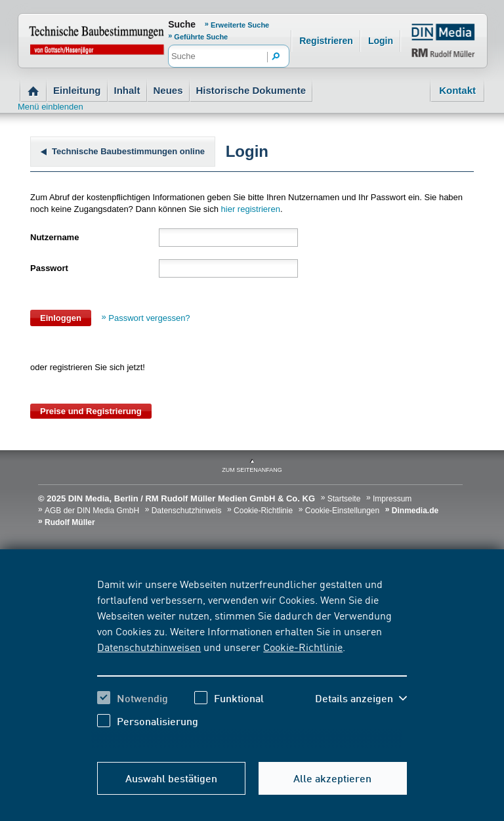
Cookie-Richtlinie (303, 646)
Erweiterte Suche (240, 25)
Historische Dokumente (251, 90)
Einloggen (61, 318)
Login (381, 41)
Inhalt (127, 90)
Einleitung (77, 90)
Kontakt (457, 90)
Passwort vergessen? (149, 318)
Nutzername (54, 237)
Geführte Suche (201, 37)
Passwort (49, 268)
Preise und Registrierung (91, 411)
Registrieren (326, 41)
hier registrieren (251, 209)
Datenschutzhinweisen (149, 646)
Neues (168, 90)
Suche (182, 24)
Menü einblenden (51, 107)
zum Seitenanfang (252, 470)
